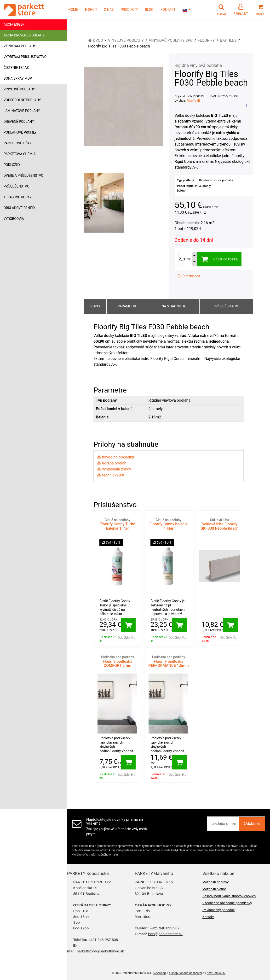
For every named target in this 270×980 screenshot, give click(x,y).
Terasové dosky (18, 197)
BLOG (149, 10)
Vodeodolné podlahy (22, 100)
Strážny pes (189, 276)
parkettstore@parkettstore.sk (100, 951)
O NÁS (109, 10)
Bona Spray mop (18, 78)
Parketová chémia (20, 154)
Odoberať (252, 824)
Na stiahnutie (174, 306)
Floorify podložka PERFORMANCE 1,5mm (169, 661)
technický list (113, 475)
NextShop (160, 973)
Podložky (12, 165)
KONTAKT (168, 10)
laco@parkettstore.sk (165, 934)
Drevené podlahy (19, 122)
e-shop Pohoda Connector (186, 973)
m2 (189, 259)
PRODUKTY (129, 10)
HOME (73, 10)
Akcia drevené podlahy (24, 35)
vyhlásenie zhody (117, 469)
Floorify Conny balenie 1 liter (169, 524)
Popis (95, 306)
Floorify (193, 101)
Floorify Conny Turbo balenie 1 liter (118, 524)
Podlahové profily (20, 132)
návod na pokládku (118, 457)
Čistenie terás (16, 68)
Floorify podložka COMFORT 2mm (118, 661)
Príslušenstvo (16, 186)
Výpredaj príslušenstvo (25, 57)
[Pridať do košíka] (128, 625)
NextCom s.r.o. (216, 973)
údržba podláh (114, 463)
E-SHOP (91, 10)
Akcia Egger (14, 24)
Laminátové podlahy (22, 111)
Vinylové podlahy (19, 89)
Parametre (127, 306)
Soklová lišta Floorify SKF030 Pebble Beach (220, 524)
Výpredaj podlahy (20, 46)
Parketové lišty (18, 143)
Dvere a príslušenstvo (23, 176)
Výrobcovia (14, 219)
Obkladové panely (19, 208)
